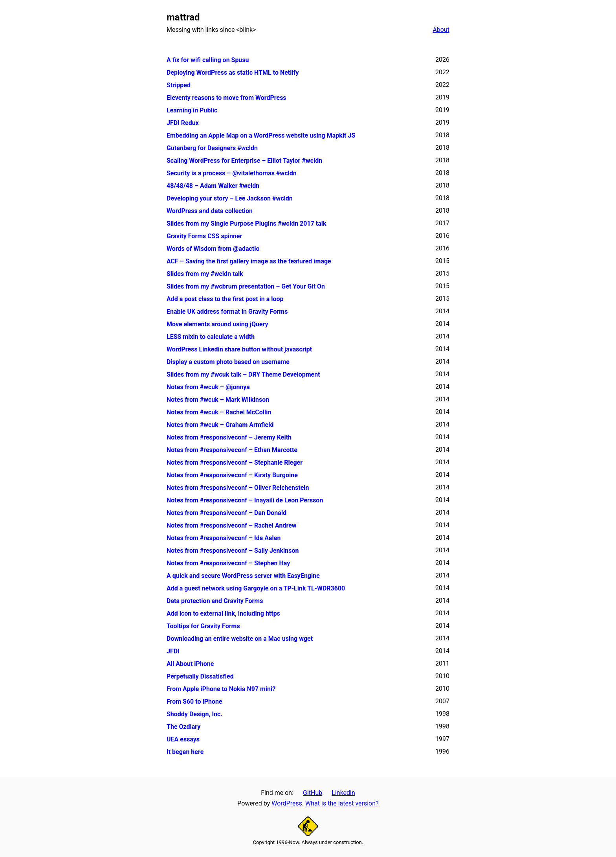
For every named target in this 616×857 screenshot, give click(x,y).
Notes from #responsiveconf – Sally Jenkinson (233, 551)
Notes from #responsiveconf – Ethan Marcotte (232, 450)
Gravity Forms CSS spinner (204, 236)
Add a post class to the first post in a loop (225, 299)
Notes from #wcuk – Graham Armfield (220, 425)
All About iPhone (190, 664)
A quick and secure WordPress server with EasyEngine (243, 576)
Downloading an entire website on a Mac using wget (240, 639)
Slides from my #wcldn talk (205, 274)
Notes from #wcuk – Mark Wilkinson (218, 400)
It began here (185, 752)
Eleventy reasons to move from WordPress (226, 98)
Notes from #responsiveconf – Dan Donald (226, 513)
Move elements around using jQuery (217, 324)
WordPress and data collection (210, 211)
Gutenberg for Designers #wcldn (212, 148)
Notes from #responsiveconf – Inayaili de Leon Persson (245, 500)
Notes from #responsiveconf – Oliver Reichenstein (238, 488)
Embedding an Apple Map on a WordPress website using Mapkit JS (261, 135)
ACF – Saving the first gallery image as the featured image (249, 261)
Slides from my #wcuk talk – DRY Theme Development (243, 374)
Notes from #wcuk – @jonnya (208, 387)
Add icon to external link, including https (223, 613)
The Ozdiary (183, 727)
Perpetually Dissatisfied (200, 676)
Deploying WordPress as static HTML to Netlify (233, 73)
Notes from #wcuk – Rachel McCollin (219, 412)
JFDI (173, 651)
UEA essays (183, 739)
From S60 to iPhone (194, 702)
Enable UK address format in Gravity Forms (227, 312)
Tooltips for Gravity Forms (203, 626)
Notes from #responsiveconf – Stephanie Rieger (235, 463)
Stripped (179, 85)
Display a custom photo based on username (228, 362)
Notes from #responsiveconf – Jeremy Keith (229, 437)
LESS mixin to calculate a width (211, 337)
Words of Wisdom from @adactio (213, 249)
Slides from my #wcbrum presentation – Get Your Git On (246, 286)
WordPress (287, 803)
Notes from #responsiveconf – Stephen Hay (228, 563)
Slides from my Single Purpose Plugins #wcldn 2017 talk (247, 223)
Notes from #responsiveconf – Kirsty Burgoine (232, 475)
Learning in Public (192, 110)
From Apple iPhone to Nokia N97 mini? (221, 689)
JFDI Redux (183, 123)
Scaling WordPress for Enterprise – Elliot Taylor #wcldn (244, 161)
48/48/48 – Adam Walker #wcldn (213, 186)
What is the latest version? (342, 803)
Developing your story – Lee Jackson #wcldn (230, 198)
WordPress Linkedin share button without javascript (239, 349)
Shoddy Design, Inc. (194, 714)
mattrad (183, 17)
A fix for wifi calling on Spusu (208, 60)
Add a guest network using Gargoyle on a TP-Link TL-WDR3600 (256, 588)
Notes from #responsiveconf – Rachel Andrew (232, 525)
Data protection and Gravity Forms (215, 601)
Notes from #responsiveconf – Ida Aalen (224, 538)
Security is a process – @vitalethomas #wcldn (232, 173)
